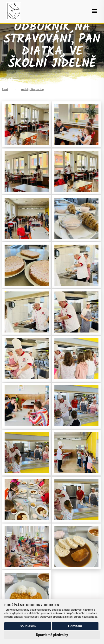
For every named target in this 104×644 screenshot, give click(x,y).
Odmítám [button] (75, 626)
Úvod (5, 89)
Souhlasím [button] (28, 626)
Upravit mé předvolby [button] (52, 635)
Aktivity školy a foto (32, 89)
